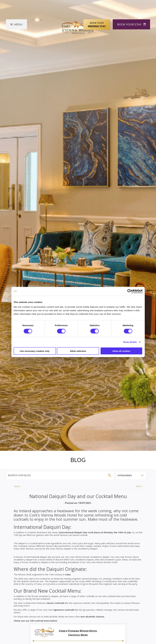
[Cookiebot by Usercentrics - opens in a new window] (130, 291)
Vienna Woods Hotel (78, 27)
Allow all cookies (121, 351)
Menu (18, 24)
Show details (130, 342)
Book (130, 24)
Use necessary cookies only (35, 351)
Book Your (97, 25)
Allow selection (78, 351)
